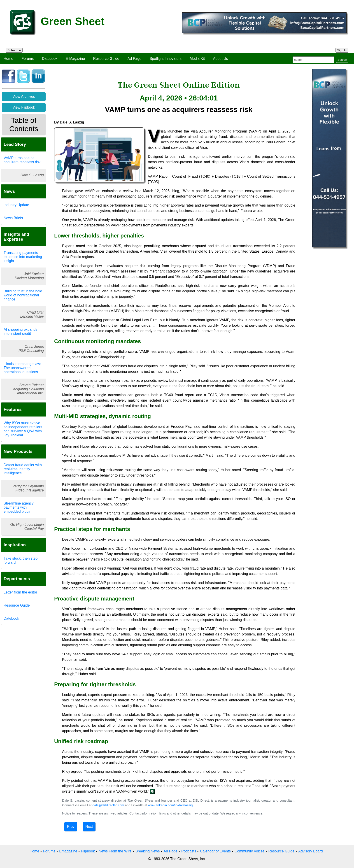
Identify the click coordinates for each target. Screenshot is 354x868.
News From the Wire (115, 851)
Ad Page (134, 59)
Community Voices (250, 851)
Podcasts (189, 851)
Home (8, 59)
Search (342, 60)
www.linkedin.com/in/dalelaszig (170, 805)
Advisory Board (311, 851)
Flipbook (88, 851)
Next (89, 827)
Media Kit (197, 59)
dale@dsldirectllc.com (108, 805)
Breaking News (148, 851)
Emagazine (68, 851)
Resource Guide (106, 59)
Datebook (50, 59)
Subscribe (14, 50)
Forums (28, 59)
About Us (221, 59)
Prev (71, 827)
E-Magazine (75, 59)
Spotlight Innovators (166, 59)
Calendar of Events (215, 851)
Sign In (342, 50)
